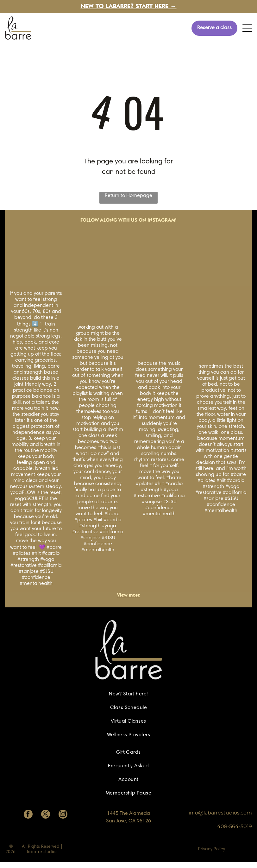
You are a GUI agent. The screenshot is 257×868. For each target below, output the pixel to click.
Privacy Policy (212, 849)
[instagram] (63, 815)
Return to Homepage (128, 196)
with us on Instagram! (147, 220)
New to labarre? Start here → (129, 7)
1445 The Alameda (128, 814)
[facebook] (28, 815)
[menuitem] (128, 694)
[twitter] (46, 815)
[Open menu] (247, 28)
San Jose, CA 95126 (128, 821)
